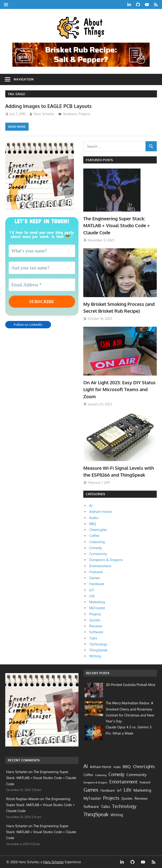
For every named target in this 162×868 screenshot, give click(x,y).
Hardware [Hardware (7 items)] (108, 790)
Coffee (94, 536)
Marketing (97, 602)
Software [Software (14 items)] (91, 807)
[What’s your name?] (42, 251)
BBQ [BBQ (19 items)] (127, 767)
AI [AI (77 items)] (86, 766)
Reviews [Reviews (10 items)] (141, 798)
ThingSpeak (98, 650)
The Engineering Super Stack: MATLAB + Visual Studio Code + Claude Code (117, 225)
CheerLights (98, 530)
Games (95, 578)
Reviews (96, 626)
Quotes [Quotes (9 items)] (127, 798)
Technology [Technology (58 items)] (124, 806)
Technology (98, 644)
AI (91, 506)
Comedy (96, 548)
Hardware (70, 114)
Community (98, 554)
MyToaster (97, 608)
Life (92, 596)
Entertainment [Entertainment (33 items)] (123, 782)
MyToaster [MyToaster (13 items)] (92, 798)
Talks (93, 638)
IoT (92, 590)
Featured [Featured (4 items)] (145, 782)
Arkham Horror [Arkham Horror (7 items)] (101, 767)
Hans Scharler (44, 114)
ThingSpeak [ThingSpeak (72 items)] (96, 814)
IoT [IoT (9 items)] (119, 790)
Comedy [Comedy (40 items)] (116, 774)
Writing (95, 656)
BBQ (93, 524)
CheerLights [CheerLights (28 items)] (144, 766)
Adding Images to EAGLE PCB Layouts (50, 106)
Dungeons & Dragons (106, 560)
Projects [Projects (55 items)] (111, 798)
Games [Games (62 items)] (91, 790)
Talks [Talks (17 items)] (105, 806)
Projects (85, 114)
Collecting (97, 542)
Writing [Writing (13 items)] (117, 815)
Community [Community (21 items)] (136, 774)
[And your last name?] (42, 268)
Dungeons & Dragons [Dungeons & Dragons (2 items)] (95, 782)
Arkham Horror (101, 512)
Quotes (95, 620)
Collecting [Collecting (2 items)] (101, 775)
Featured (96, 572)
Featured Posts (99, 160)
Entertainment (100, 566)
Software (96, 632)
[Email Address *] (42, 285)
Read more (17, 127)
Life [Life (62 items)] (128, 790)
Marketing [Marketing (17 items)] (142, 790)
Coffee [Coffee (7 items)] (88, 775)
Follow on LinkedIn (28, 325)
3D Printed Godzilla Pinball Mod (130, 685)
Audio (94, 518)
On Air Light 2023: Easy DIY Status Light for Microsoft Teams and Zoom (119, 389)
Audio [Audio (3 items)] (117, 767)
